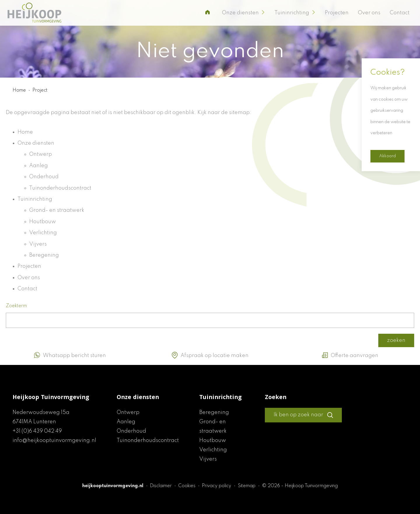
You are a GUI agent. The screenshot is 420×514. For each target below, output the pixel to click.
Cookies (187, 486)
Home (20, 90)
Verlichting (43, 233)
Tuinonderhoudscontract (60, 188)
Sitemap (247, 486)
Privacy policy (217, 486)
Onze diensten (244, 13)
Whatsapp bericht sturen (70, 355)
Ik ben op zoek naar (303, 415)
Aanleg (38, 166)
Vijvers (38, 244)
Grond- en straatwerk (57, 210)
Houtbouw (43, 222)
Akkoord (387, 156)
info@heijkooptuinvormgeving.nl (54, 440)
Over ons (369, 13)
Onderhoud (44, 177)
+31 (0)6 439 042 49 (37, 431)
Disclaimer (161, 486)
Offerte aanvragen (350, 355)
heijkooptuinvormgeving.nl (113, 486)
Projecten (337, 13)
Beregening (44, 255)
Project (40, 90)
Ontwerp (41, 154)
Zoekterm (16, 306)
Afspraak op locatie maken (210, 355)
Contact (400, 13)
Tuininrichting (295, 13)
